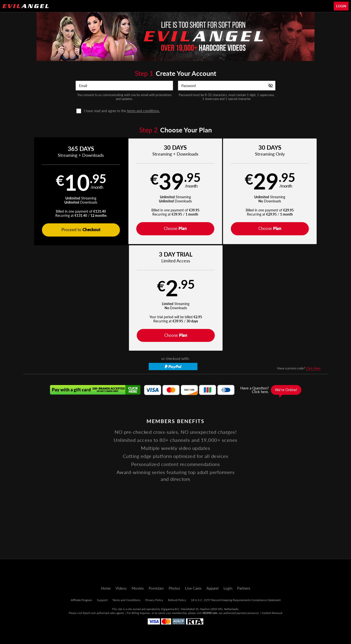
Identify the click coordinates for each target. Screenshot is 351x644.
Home (106, 588)
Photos (174, 588)
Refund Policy (177, 600)
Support (102, 600)
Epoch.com (89, 613)
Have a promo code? (299, 263)
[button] (61, 191)
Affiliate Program (81, 600)
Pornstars (156, 588)
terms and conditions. (143, 111)
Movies (138, 588)
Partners (244, 588)
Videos (121, 588)
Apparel (213, 588)
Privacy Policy (154, 600)
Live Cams (193, 588)
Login (341, 6)
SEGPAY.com (210, 613)
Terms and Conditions (126, 600)
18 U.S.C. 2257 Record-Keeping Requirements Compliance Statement (236, 600)
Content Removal (272, 613)
